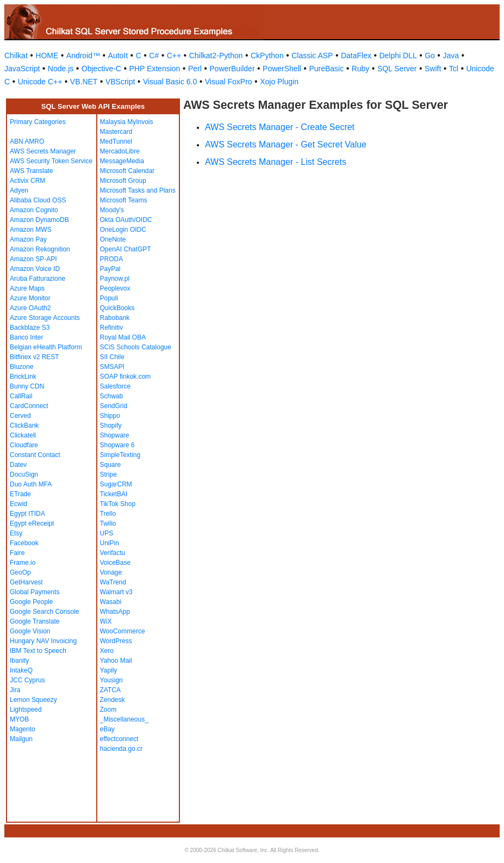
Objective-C (101, 69)
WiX (106, 621)
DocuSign (24, 474)
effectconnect (119, 739)
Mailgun (21, 739)
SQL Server (397, 69)
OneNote (113, 239)
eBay (107, 729)
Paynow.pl (115, 279)
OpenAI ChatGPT (126, 249)
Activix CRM (27, 181)
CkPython (267, 56)
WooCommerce (123, 631)
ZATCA (110, 690)
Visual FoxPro (229, 82)
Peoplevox (115, 288)
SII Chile (112, 357)
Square (111, 465)
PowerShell (282, 69)
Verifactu (113, 553)
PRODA (112, 259)
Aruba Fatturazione (38, 279)
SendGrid (114, 406)
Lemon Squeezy (33, 700)
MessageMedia (122, 161)
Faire (17, 553)
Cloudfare (24, 445)
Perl (195, 69)
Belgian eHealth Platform (46, 347)
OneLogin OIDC (123, 230)
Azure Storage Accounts (45, 318)
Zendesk (113, 700)
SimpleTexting (120, 455)
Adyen (19, 190)
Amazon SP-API (33, 259)
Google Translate (35, 621)
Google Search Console (44, 612)
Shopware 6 (117, 445)
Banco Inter (26, 337)
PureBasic (326, 69)
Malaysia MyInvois (127, 122)
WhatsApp (115, 612)
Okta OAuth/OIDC (126, 220)
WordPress (116, 641)
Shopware (115, 435)
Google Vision (30, 631)
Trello (108, 514)
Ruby (361, 69)
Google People (31, 602)
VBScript (120, 82)
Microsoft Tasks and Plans (138, 190)
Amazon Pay (28, 239)
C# (154, 56)
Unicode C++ (40, 82)
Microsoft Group (123, 181)
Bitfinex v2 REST (35, 357)
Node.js (61, 69)
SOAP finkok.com (126, 377)
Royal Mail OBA (123, 337)
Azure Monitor (30, 298)
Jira (15, 690)
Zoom (108, 710)
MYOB (19, 719)
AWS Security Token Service (51, 161)
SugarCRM (116, 484)
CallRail (21, 396)
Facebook (24, 543)
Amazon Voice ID (35, 269)
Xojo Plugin (279, 82)
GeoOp (20, 572)
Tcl (454, 69)
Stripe (108, 474)
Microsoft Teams (124, 200)
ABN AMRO (27, 141)
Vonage (111, 572)
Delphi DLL (398, 56)
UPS (107, 533)
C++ (174, 56)
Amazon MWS (31, 230)
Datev (18, 465)
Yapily (109, 670)
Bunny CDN (27, 386)
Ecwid (18, 504)
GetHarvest (26, 582)
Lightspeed (26, 710)
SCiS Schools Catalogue (136, 347)
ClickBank (24, 426)
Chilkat (16, 56)
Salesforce (116, 386)
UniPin (110, 543)
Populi (109, 298)
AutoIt (118, 56)
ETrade (20, 494)
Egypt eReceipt (32, 523)
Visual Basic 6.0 (170, 82)
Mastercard (116, 132)
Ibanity (19, 661)
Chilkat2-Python (216, 56)
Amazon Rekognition (40, 249)
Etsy (16, 533)
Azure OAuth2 (30, 308)
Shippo (110, 416)
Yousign (111, 680)
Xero (107, 651)
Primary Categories (38, 122)
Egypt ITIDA (27, 514)
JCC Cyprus (27, 680)
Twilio (108, 523)
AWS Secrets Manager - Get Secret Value (286, 144)
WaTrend (113, 582)
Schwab (112, 396)
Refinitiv (112, 328)
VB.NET (84, 82)
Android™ (83, 56)
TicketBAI (114, 494)
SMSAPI (112, 367)
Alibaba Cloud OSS (38, 200)
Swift (433, 69)
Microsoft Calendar (127, 171)
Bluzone (21, 367)
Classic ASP (312, 56)
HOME (47, 56)
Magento (23, 729)
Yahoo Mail (116, 661)
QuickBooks (117, 308)
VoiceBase (116, 563)
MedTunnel (116, 141)
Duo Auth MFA (31, 484)
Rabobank (115, 318)
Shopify (111, 426)
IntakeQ (21, 670)
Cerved (20, 416)
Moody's (112, 210)
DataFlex (356, 56)
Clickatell (23, 435)
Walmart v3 (116, 592)
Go (430, 56)
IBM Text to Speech (38, 651)
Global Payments (35, 592)
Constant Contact (35, 455)
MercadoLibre (120, 151)
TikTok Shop (118, 504)
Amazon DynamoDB (39, 220)
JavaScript (22, 69)
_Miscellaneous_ (124, 719)
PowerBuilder (232, 69)
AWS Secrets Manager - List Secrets (276, 162)
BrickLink (23, 377)
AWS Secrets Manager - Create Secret (280, 127)
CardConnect (29, 406)
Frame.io (23, 563)
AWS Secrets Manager (43, 151)
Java (451, 56)
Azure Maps (27, 288)
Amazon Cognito (34, 210)
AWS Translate (32, 171)
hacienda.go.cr (122, 749)
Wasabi (111, 602)
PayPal (110, 269)
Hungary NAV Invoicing (43, 641)
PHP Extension (154, 69)
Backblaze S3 (30, 328)
